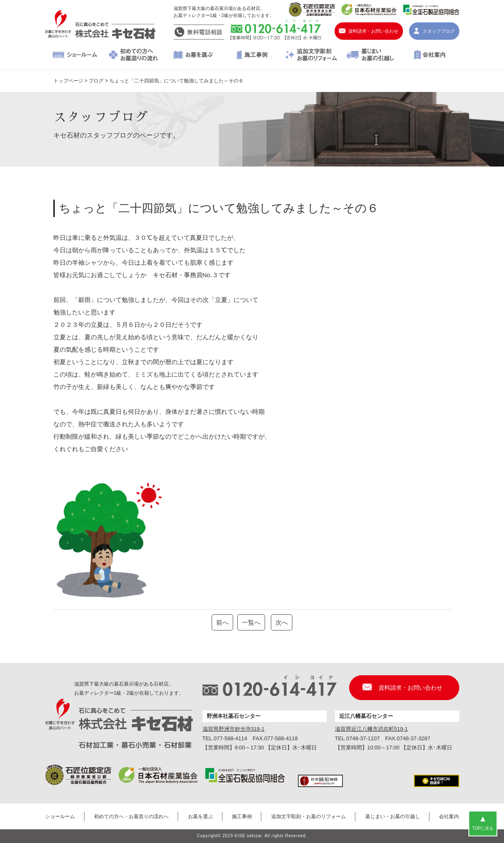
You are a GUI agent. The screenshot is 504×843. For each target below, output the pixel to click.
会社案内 (430, 56)
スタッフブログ (439, 31)
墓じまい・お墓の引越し (370, 56)
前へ (222, 622)
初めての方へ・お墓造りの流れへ (134, 56)
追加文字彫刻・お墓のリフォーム (311, 56)
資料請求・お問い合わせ (373, 31)
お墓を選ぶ (193, 56)
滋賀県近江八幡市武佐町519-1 (371, 729)
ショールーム (75, 56)
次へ (282, 622)
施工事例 (252, 56)
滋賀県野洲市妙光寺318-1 (234, 729)
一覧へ (251, 622)
